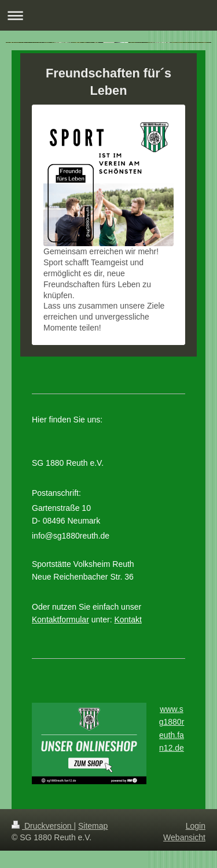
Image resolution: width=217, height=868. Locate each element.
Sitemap (93, 826)
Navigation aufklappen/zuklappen (108, 15)
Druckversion (43, 826)
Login (196, 826)
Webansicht (184, 837)
